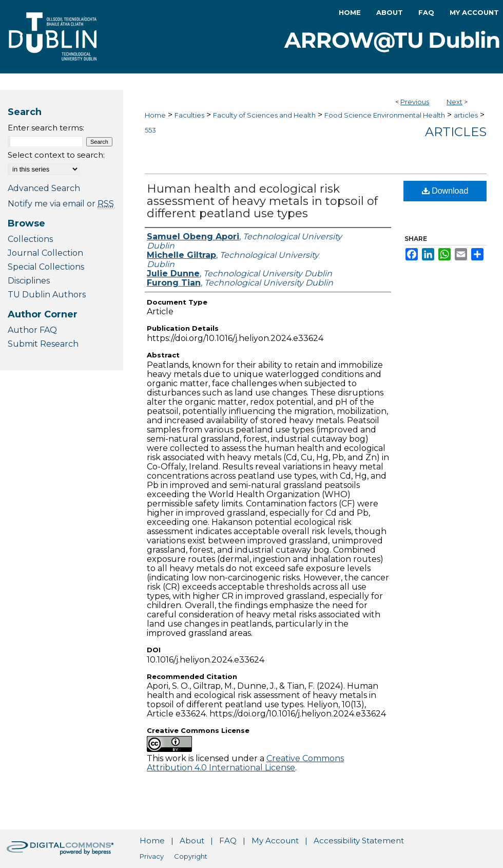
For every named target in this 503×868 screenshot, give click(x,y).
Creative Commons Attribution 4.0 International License (245, 763)
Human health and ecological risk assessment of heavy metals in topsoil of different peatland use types (262, 201)
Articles (456, 132)
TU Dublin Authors (47, 295)
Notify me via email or (61, 204)
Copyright (191, 856)
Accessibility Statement (359, 841)
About (192, 841)
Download (445, 191)
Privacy (152, 856)
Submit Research (43, 344)
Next (454, 102)
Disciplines (29, 281)
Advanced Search (44, 188)
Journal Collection (45, 253)
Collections (30, 239)
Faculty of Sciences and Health (264, 115)
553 (150, 130)
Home (155, 115)
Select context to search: (56, 155)
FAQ (228, 841)
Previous (415, 102)
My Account (275, 841)
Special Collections (46, 267)
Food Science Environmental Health (385, 115)
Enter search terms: (46, 128)
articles (466, 115)
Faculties (189, 115)
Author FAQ (32, 330)
